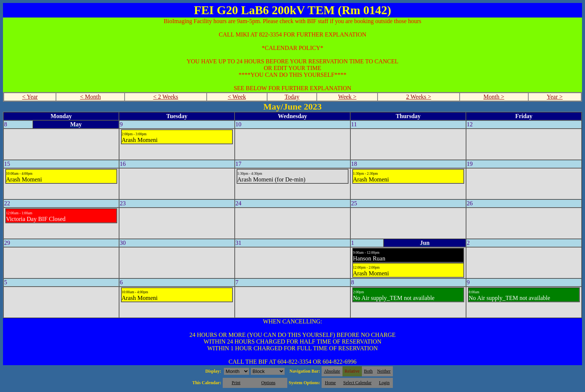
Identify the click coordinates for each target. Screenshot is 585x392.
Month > (494, 97)
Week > (347, 97)
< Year (30, 97)
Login (384, 383)
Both (368, 371)
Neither (384, 371)
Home (330, 383)
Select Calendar (357, 383)
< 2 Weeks (166, 97)
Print (236, 383)
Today (292, 97)
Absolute (332, 371)
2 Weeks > (419, 97)
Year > (555, 97)
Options (268, 383)
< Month (91, 97)
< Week (237, 97)
